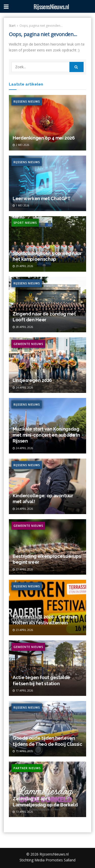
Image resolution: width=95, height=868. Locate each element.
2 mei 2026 (21, 145)
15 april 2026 (23, 751)
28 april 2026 (23, 327)
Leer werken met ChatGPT (42, 198)
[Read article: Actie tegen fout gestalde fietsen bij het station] (48, 668)
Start (12, 26)
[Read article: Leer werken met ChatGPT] (48, 183)
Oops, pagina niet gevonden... (41, 26)
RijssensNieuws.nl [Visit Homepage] (51, 6)
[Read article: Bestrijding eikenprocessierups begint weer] (48, 547)
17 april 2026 (23, 691)
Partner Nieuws (27, 768)
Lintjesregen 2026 (32, 380)
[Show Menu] (6, 6)
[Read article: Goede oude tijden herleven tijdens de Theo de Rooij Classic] (48, 729)
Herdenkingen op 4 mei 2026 (44, 138)
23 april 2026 (23, 569)
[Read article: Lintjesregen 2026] (48, 365)
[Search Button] (77, 67)
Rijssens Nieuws (27, 101)
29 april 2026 (23, 266)
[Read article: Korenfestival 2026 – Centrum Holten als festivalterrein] (48, 608)
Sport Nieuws (25, 223)
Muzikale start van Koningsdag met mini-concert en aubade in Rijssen (46, 435)
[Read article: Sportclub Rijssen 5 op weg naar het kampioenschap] (48, 244)
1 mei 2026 (21, 205)
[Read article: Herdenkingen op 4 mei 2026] (48, 123)
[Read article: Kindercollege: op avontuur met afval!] (48, 486)
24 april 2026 (23, 388)
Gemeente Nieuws (28, 344)
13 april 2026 (23, 812)
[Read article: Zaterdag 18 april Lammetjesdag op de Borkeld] (48, 789)
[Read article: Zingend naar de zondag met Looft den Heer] (48, 305)
